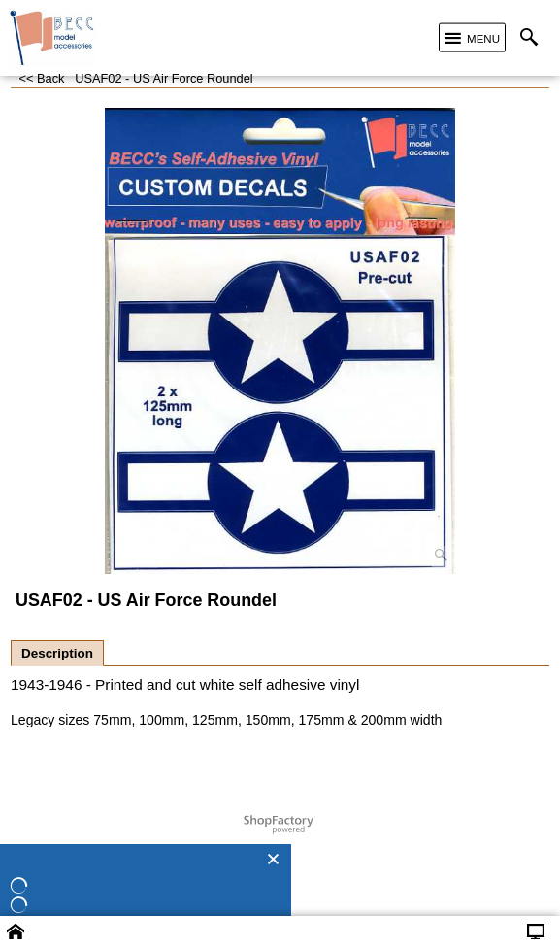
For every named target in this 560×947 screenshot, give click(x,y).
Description (57, 653)
